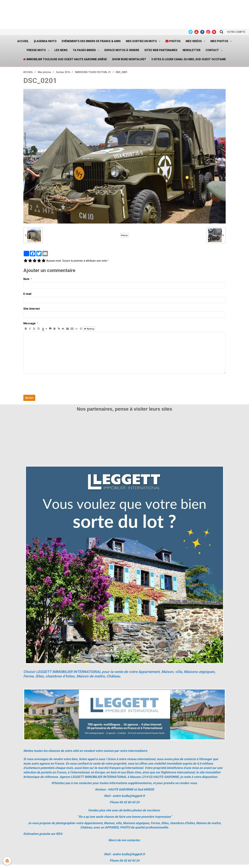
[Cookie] (7, 861)
